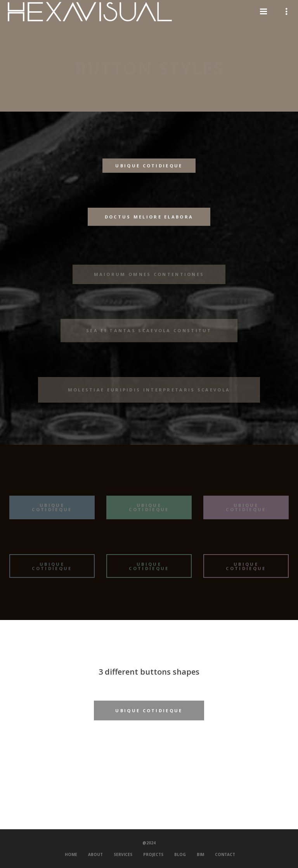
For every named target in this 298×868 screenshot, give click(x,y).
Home (71, 854)
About (95, 854)
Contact (225, 854)
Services (123, 854)
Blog (180, 854)
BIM (200, 854)
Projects (153, 854)
